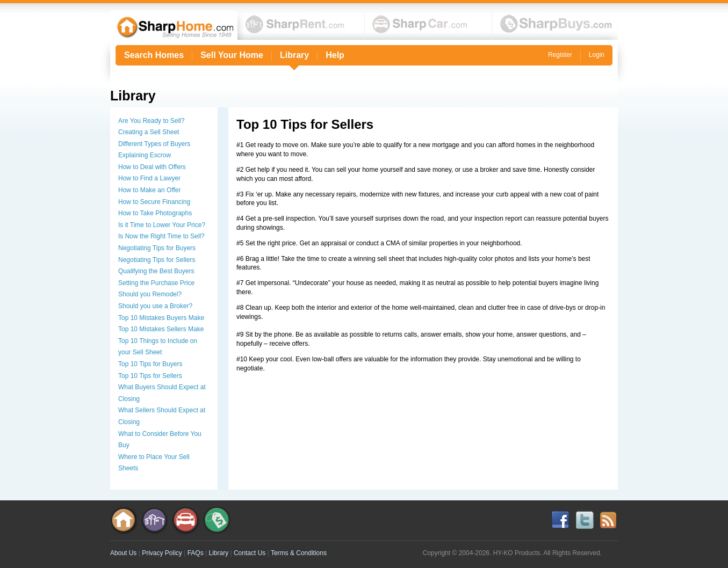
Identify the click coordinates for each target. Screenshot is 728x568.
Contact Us (250, 553)
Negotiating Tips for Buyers (157, 248)
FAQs (196, 553)
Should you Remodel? (150, 294)
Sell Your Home (232, 55)
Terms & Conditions (299, 553)
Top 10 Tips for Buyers (150, 364)
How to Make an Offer (150, 190)
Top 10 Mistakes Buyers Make (161, 318)
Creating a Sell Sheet (149, 132)
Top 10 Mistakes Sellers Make (161, 329)
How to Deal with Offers (152, 167)
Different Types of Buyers (154, 144)
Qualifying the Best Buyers (156, 271)
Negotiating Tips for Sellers (157, 260)
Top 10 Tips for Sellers (150, 376)
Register (560, 55)
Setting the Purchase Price (156, 283)
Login (597, 55)
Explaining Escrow (145, 155)
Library (294, 55)
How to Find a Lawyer (149, 178)
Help (335, 55)
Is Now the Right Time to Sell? (161, 236)
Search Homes (154, 55)
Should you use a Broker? (155, 306)
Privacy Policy (162, 553)
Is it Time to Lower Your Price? (162, 225)
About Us (123, 553)
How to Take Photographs (155, 213)
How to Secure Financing (154, 202)
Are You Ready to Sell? (151, 121)
